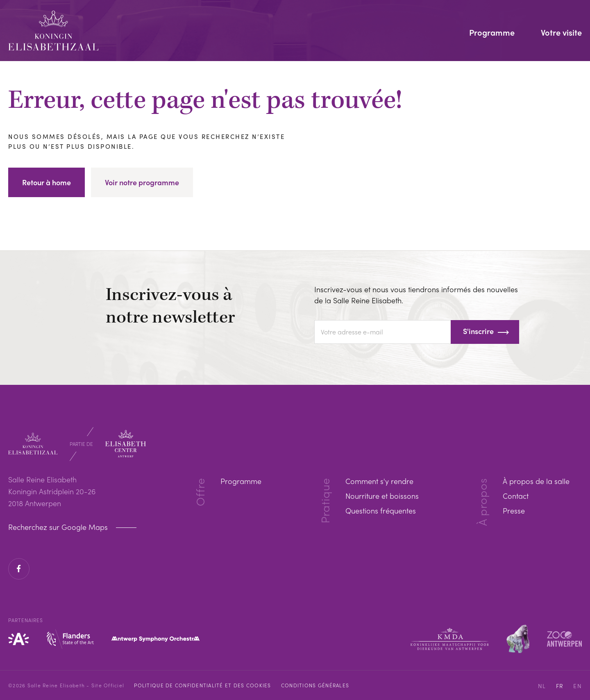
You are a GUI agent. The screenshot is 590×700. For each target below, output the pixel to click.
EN (578, 686)
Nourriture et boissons (382, 496)
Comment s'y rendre (379, 481)
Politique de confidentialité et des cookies (202, 685)
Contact (516, 496)
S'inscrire (478, 331)
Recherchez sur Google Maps (59, 527)
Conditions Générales (315, 685)
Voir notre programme (142, 182)
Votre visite (561, 33)
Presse (514, 510)
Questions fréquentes (381, 510)
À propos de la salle (536, 481)
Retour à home (47, 182)
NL (542, 686)
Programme (492, 33)
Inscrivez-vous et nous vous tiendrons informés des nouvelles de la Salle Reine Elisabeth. (416, 295)
